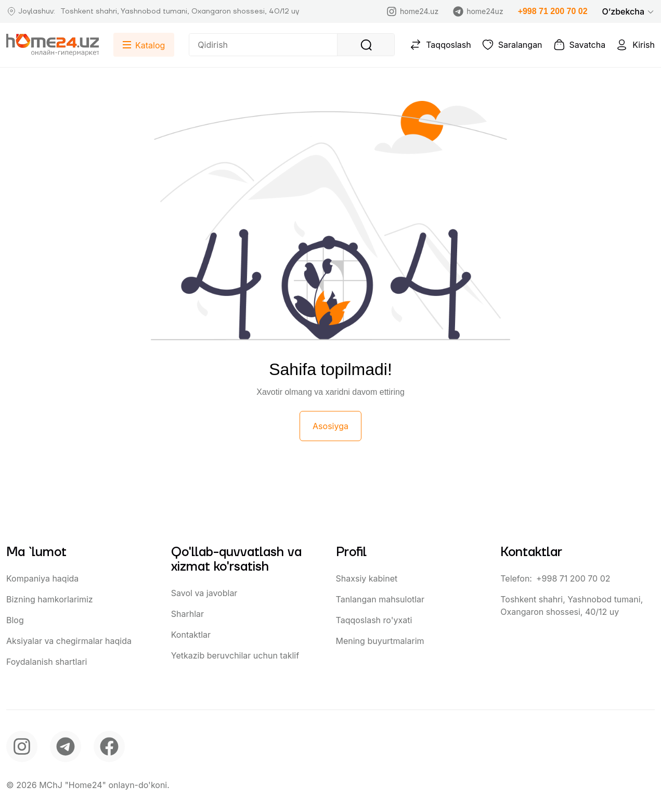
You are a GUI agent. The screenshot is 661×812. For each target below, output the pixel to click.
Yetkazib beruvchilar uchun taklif (235, 655)
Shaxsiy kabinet (367, 578)
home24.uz (412, 11)
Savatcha (579, 45)
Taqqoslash (440, 45)
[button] (628, 11)
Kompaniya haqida (42, 578)
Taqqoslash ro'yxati (374, 620)
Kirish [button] (635, 45)
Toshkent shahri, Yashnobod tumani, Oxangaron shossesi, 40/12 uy (572, 605)
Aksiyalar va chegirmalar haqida (69, 641)
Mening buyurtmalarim (380, 641)
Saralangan (512, 45)
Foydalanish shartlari (47, 662)
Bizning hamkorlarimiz (50, 599)
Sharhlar (187, 614)
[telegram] (66, 746)
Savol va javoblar (204, 593)
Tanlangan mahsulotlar (380, 599)
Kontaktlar (191, 635)
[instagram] (22, 746)
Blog (15, 620)
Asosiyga (330, 426)
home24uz (478, 11)
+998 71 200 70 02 (553, 11)
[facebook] (109, 746)
